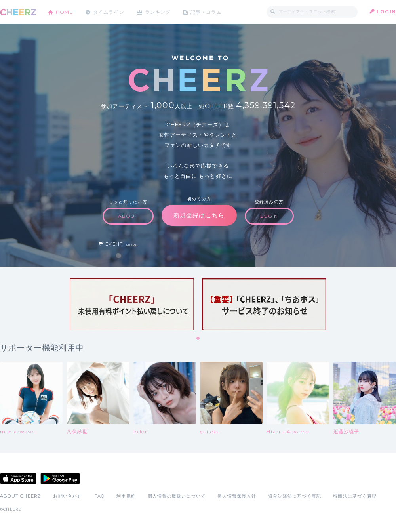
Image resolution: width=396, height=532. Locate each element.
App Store (18, 479)
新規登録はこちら (199, 215)
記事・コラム (207, 12)
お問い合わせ (68, 496)
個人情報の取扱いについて (177, 496)
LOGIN (386, 12)
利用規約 (126, 496)
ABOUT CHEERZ (21, 496)
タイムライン (109, 12)
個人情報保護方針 (237, 496)
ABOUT (128, 216)
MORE (132, 245)
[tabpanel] (132, 304)
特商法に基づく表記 (355, 496)
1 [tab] (198, 339)
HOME (65, 12)
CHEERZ (18, 12)
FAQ (100, 496)
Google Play (60, 479)
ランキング (159, 12)
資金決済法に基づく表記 (295, 496)
